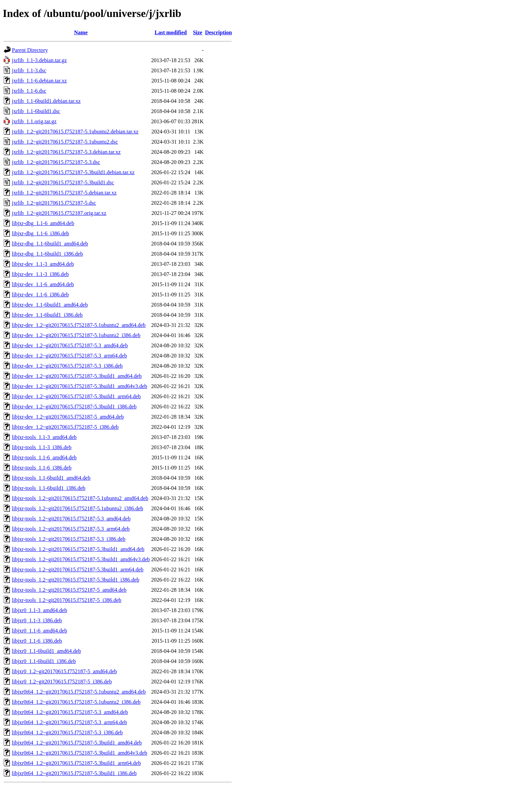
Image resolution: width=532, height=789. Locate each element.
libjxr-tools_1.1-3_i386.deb (42, 447)
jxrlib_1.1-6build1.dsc (36, 111)
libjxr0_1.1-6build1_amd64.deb (46, 651)
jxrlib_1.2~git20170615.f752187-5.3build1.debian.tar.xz (73, 172)
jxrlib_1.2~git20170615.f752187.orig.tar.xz (59, 213)
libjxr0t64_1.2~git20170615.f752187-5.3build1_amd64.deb (77, 743)
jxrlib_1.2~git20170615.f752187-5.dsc (54, 203)
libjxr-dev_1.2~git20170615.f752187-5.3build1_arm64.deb (76, 396)
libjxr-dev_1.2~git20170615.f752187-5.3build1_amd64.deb (77, 376)
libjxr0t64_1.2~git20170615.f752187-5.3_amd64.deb (70, 712)
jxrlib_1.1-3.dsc (29, 70)
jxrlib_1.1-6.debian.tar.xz (39, 81)
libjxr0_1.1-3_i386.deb (37, 620)
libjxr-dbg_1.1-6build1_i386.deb (47, 254)
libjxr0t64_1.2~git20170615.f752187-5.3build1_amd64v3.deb (80, 753)
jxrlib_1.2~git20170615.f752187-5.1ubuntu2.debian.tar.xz (75, 132)
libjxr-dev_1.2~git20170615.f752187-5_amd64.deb (68, 417)
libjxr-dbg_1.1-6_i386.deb (41, 233)
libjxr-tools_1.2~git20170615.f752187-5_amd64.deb (69, 590)
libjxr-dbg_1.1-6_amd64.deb (43, 223)
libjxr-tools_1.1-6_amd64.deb (44, 457)
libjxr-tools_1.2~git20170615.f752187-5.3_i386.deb (69, 539)
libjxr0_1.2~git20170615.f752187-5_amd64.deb (64, 671)
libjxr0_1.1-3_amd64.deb (40, 610)
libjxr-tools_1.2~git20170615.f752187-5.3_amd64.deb (71, 519)
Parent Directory (30, 50)
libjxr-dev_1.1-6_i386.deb (40, 295)
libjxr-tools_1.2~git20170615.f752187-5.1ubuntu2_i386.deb (78, 508)
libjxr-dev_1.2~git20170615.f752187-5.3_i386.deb (67, 366)
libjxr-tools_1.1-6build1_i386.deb (49, 488)
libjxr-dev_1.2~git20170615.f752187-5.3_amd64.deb (70, 345)
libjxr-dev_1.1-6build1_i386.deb (47, 315)
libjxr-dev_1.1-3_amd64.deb (43, 264)
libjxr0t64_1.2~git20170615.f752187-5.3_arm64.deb (69, 722)
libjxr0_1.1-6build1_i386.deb (44, 661)
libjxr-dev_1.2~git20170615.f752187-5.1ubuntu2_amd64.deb (79, 325)
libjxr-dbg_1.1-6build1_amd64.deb (50, 244)
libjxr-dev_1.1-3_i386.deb (40, 274)
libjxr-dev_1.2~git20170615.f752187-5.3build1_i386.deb (74, 407)
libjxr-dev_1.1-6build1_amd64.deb (50, 305)
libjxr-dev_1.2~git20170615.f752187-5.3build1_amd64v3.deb (80, 386)
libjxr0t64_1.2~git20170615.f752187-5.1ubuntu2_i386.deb (76, 702)
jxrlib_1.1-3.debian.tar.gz (39, 60)
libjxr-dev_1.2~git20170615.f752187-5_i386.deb (65, 427)
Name (81, 32)
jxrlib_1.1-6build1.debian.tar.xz (46, 101)
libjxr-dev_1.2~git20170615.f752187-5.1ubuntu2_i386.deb (76, 335)
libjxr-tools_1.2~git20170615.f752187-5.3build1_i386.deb (75, 580)
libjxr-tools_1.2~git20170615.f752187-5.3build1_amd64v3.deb (81, 559)
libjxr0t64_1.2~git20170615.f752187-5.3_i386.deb (67, 732)
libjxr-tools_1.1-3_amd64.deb (44, 437)
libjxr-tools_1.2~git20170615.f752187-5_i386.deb (67, 600)
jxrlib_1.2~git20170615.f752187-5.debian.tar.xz (64, 193)
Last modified (171, 32)
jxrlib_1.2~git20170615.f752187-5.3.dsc (56, 162)
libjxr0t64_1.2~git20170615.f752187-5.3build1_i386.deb (74, 773)
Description (218, 32)
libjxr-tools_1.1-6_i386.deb (42, 468)
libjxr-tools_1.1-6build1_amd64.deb (51, 478)
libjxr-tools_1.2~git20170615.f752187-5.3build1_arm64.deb (78, 570)
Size (198, 32)
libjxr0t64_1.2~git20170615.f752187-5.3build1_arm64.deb (76, 763)
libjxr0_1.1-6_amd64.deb (40, 631)
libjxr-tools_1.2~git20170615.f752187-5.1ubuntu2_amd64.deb (80, 498)
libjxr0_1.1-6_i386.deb (37, 641)
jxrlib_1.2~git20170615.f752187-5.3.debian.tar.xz (66, 152)
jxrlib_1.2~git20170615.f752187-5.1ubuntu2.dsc (65, 142)
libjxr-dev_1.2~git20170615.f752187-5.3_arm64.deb (69, 356)
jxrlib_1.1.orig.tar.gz (34, 121)
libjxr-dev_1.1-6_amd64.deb (43, 284)
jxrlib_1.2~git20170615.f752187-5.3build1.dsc (63, 182)
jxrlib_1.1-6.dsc (29, 91)
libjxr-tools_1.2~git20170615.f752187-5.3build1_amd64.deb (78, 549)
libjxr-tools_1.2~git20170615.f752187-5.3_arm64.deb (71, 529)
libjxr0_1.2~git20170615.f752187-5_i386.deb (62, 682)
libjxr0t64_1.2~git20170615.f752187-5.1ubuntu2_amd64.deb (79, 692)
